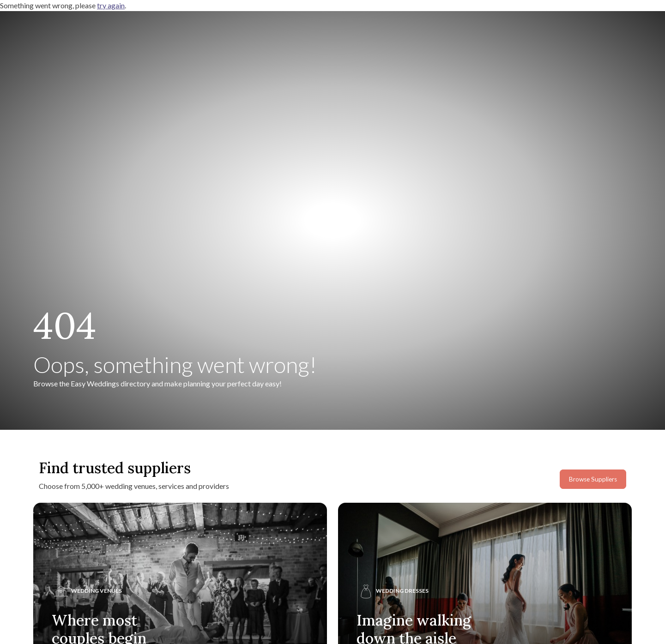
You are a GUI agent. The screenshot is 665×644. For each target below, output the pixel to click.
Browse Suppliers (593, 479)
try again (111, 5)
